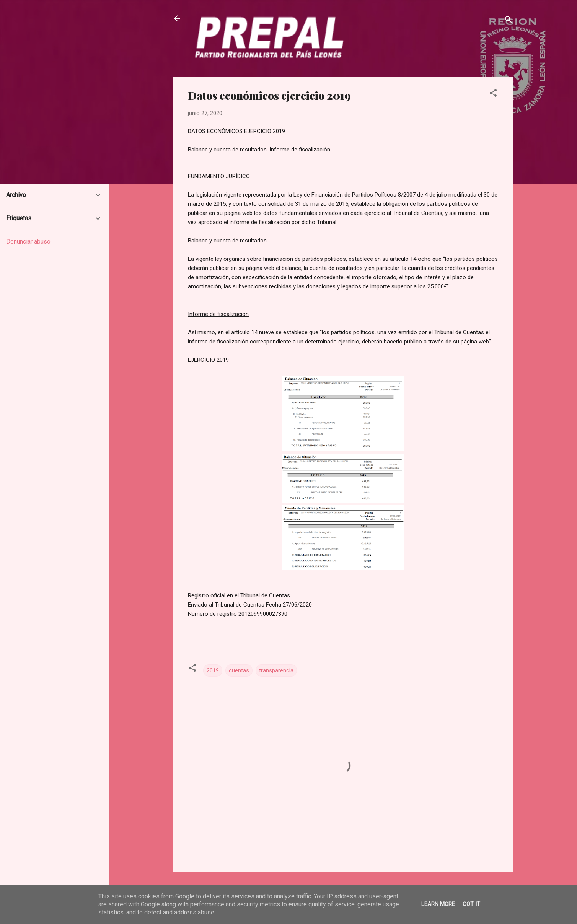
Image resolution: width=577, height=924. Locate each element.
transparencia (276, 670)
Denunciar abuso (28, 242)
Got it (471, 904)
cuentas (239, 670)
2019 (213, 670)
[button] (493, 94)
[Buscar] (509, 21)
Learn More (438, 904)
